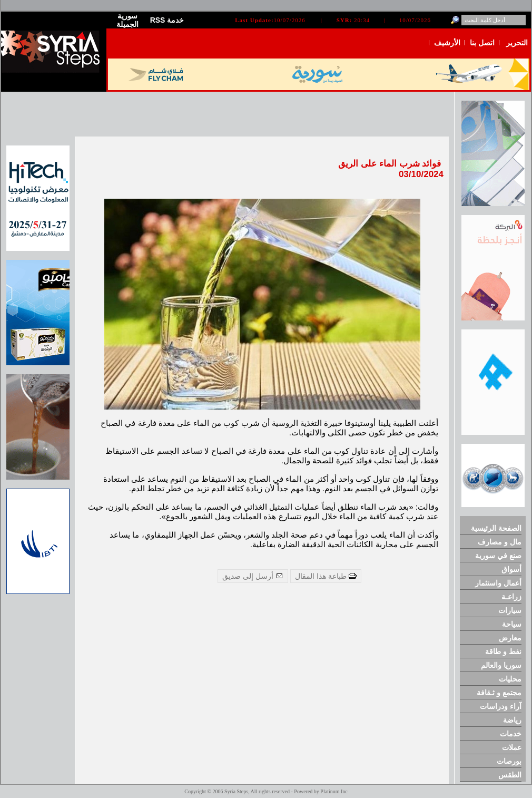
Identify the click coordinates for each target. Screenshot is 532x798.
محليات (510, 679)
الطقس (510, 775)
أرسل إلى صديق (253, 576)
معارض (510, 638)
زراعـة (511, 597)
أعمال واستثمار (498, 583)
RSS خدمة (167, 20)
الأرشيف (447, 43)
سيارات (510, 610)
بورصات (509, 761)
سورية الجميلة (127, 20)
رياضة (512, 720)
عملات (512, 747)
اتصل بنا (482, 43)
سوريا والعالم (501, 665)
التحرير (517, 43)
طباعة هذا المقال (326, 576)
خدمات (511, 734)
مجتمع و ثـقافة (499, 693)
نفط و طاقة (503, 651)
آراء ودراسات (501, 706)
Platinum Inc (334, 791)
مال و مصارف (500, 542)
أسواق (511, 569)
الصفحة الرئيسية (496, 528)
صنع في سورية (498, 556)
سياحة (512, 624)
